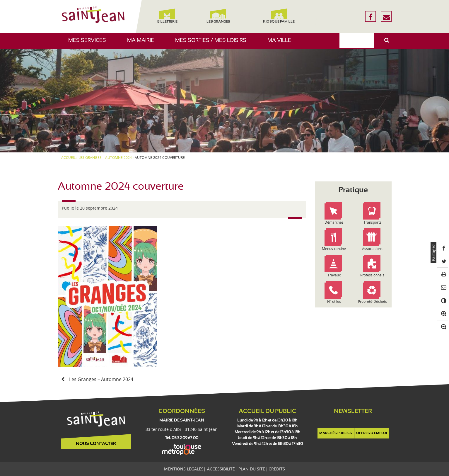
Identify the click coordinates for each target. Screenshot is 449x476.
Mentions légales (184, 469)
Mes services (89, 43)
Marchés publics (336, 433)
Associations (372, 249)
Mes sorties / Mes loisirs (213, 43)
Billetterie (167, 16)
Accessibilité (221, 469)
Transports (372, 222)
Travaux (334, 275)
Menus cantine (334, 249)
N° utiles (334, 301)
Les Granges (218, 16)
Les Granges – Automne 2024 (105, 158)
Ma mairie (143, 43)
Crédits (277, 469)
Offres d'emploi (372, 433)
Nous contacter (96, 444)
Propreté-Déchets (372, 301)
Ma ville (281, 43)
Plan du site (252, 469)
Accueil (68, 158)
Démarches (334, 222)
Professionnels (372, 275)
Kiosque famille (279, 16)
